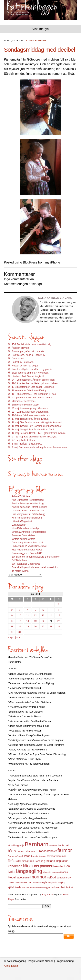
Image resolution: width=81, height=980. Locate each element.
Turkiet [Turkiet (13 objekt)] (69, 888)
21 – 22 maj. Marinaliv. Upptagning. (30, 412)
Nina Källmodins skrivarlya (26, 528)
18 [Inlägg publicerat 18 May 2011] (28, 621)
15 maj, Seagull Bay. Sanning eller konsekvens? (37, 426)
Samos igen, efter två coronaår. (28, 351)
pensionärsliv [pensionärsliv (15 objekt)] (64, 878)
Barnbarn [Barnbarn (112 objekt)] (37, 844)
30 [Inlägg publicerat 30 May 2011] (12, 632)
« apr (10, 637)
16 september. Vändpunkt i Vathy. (29, 391)
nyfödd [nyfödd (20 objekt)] (51, 877)
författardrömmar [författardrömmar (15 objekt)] (56, 856)
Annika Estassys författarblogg (28, 504)
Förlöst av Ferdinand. (23, 362)
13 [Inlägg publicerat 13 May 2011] (43, 616)
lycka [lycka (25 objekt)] (12, 872)
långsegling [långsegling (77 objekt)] (29, 871)
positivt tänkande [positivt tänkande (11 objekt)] (16, 883)
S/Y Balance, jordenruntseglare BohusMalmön (36, 557)
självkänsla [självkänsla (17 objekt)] (15, 887)
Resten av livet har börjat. (25, 366)
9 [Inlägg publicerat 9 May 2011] (12, 616)
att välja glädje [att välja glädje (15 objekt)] (16, 845)
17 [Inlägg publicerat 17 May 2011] (20, 621)
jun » (18, 637)
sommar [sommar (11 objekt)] (26, 888)
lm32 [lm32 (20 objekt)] (67, 866)
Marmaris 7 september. (24, 401)
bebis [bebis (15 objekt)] (61, 845)
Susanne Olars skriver (23, 535)
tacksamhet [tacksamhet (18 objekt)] (58, 887)
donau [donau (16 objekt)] (20, 851)
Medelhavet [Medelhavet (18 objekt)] (15, 877)
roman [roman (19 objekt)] (28, 882)
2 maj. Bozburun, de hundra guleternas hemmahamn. (40, 447)
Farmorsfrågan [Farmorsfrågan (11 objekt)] (15, 856)
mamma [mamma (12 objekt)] (56, 872)
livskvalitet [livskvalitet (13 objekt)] (58, 866)
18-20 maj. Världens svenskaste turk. (31, 415)
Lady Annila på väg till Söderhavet (30, 546)
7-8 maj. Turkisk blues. (24, 440)
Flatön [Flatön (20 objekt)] (26, 856)
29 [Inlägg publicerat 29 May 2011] (59, 627)
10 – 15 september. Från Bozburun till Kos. (34, 394)
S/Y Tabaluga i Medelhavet (26, 564)
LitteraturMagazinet (22, 521)
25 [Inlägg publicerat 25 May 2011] (28, 627)
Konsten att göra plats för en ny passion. (33, 369)
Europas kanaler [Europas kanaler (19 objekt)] (46, 851)
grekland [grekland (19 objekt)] (50, 861)
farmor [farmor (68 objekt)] (65, 850)
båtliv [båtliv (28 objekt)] (12, 851)
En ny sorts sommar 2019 (25, 405)
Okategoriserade (35, 40)
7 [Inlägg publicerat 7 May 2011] (51, 610)
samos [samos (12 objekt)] (36, 883)
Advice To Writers (21, 496)
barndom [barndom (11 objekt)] (53, 845)
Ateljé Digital (11, 966)
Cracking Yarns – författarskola (28, 511)
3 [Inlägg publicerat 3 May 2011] (20, 610)
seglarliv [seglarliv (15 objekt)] (53, 882)
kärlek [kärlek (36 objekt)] (28, 866)
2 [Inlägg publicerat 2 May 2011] (12, 610)
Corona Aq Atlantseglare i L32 (27, 543)
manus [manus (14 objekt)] (64, 872)
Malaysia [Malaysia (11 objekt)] (47, 872)
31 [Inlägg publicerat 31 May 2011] (20, 632)
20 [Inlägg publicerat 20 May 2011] (43, 621)
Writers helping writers (23, 539)
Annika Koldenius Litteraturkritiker (29, 507)
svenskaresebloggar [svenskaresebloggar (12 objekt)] (40, 888)
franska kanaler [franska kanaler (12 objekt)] (39, 856)
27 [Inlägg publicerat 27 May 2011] (43, 627)
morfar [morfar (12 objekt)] (26, 878)
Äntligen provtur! (20, 348)
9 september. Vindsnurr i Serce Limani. (32, 398)
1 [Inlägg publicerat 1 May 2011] (59, 604)
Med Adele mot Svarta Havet (27, 550)
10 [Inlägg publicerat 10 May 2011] (20, 616)
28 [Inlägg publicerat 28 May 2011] (51, 627)
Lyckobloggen (19, 525)
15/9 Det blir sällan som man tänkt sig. (32, 344)
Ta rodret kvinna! (20, 571)
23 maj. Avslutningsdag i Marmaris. (30, 408)
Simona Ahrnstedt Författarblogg (29, 532)
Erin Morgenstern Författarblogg (28, 514)
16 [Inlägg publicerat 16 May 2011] (12, 621)
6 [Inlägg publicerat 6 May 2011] (43, 610)
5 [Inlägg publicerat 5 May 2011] (35, 610)
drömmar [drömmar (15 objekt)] (30, 851)
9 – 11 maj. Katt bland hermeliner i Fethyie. (34, 437)
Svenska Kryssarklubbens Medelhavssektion (35, 567)
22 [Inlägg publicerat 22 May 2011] (59, 621)
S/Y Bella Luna (20, 560)
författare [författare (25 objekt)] (15, 861)
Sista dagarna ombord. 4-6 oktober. (30, 373)
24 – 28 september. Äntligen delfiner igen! (33, 380)
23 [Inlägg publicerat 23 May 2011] (12, 627)
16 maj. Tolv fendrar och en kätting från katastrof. (37, 422)
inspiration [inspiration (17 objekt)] (62, 861)
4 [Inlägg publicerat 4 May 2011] (28, 610)
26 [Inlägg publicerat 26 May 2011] (35, 627)
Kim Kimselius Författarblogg (27, 518)
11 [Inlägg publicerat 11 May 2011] (28, 616)
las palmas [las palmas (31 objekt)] (43, 866)
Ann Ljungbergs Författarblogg (28, 500)
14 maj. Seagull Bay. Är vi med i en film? (33, 430)
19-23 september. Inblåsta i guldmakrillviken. (35, 383)
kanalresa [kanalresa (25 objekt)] (15, 866)
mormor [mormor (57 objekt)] (38, 877)
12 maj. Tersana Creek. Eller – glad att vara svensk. (39, 433)
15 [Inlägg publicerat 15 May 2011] (59, 616)
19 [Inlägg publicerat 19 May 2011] (35, 621)
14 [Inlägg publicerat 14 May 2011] (51, 616)
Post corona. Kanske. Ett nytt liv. (29, 355)
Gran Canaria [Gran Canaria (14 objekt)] (36, 861)
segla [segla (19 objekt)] (44, 882)
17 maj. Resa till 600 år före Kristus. (30, 419)
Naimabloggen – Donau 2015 (27, 553)
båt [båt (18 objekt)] (67, 845)
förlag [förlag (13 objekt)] (25, 861)
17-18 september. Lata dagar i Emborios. (33, 387)
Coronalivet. (18, 359)
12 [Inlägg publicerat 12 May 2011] (35, 616)
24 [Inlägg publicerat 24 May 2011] (20, 627)
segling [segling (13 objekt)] (62, 883)
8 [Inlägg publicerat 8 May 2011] (59, 610)
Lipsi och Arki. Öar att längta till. (28, 376)
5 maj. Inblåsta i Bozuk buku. (27, 444)
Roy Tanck (47, 895)
